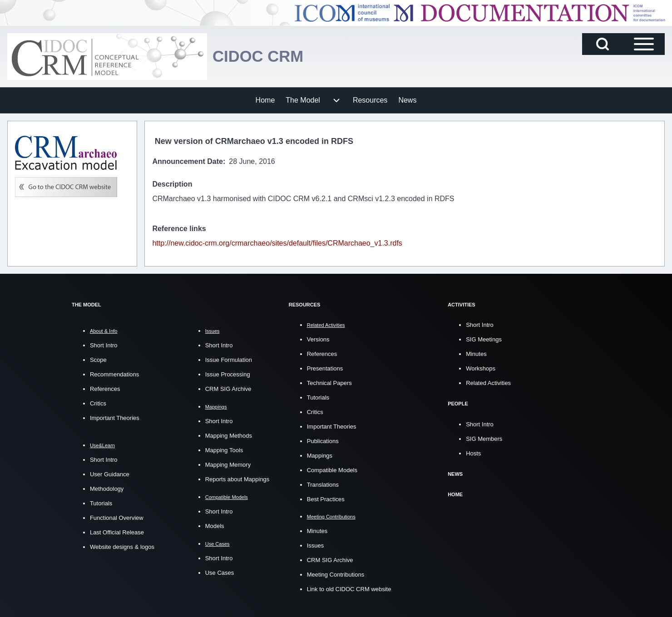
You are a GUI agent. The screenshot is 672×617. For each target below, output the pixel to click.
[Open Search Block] (603, 44)
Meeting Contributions (336, 574)
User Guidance (110, 474)
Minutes (317, 531)
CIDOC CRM (260, 57)
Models (215, 526)
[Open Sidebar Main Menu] (644, 44)
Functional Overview (117, 518)
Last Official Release (117, 532)
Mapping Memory (228, 465)
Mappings (320, 456)
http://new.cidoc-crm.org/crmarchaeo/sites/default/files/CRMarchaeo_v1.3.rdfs (277, 243)
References (105, 389)
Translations (323, 485)
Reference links (179, 229)
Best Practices (326, 499)
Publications (323, 441)
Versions (318, 339)
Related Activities (488, 383)
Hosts (473, 453)
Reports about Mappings (237, 479)
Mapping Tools (224, 450)
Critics (98, 403)
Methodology (107, 489)
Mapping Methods (229, 436)
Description (172, 184)
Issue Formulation (229, 360)
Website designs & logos (122, 547)
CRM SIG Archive (228, 389)
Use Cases (220, 573)
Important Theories (115, 418)
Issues (316, 545)
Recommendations (114, 374)
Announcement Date (188, 161)
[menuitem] (265, 100)
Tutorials (101, 503)
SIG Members (484, 438)
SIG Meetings (484, 339)
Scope (98, 360)
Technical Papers (329, 383)
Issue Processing (228, 374)
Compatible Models (332, 470)
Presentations (325, 368)
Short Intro (104, 345)
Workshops (481, 368)
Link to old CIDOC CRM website (349, 589)
